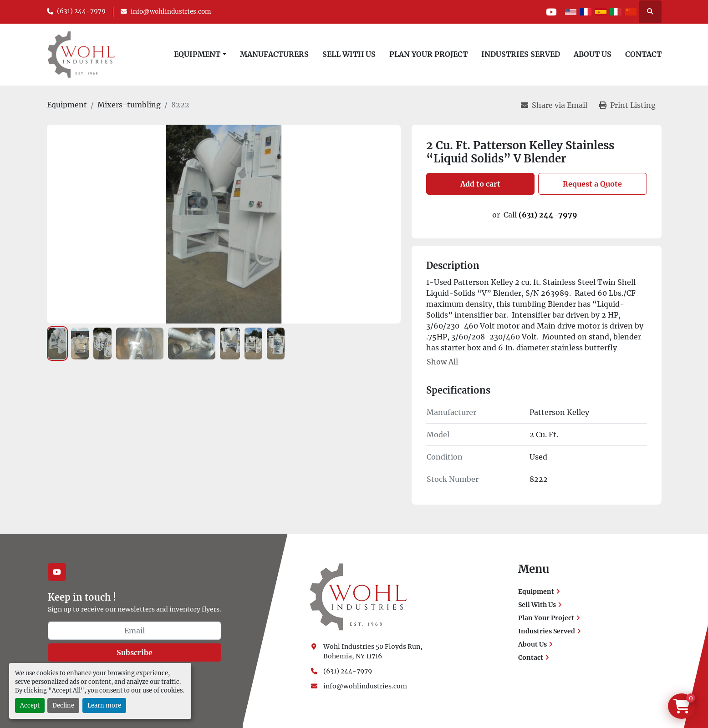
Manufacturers (274, 54)
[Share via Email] (554, 105)
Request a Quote (592, 184)
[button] (200, 54)
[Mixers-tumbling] (129, 105)
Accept (30, 705)
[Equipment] (67, 105)
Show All (442, 362)
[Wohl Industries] (358, 597)
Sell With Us (349, 54)
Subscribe (135, 652)
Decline (63, 705)
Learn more (104, 705)
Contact (643, 54)
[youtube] (551, 12)
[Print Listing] (627, 105)
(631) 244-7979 (81, 11)
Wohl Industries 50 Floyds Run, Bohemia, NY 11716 (374, 651)
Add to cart (480, 184)
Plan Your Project (428, 54)
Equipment (197, 54)
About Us (593, 54)
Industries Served (521, 54)
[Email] (135, 631)
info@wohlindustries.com (171, 12)
